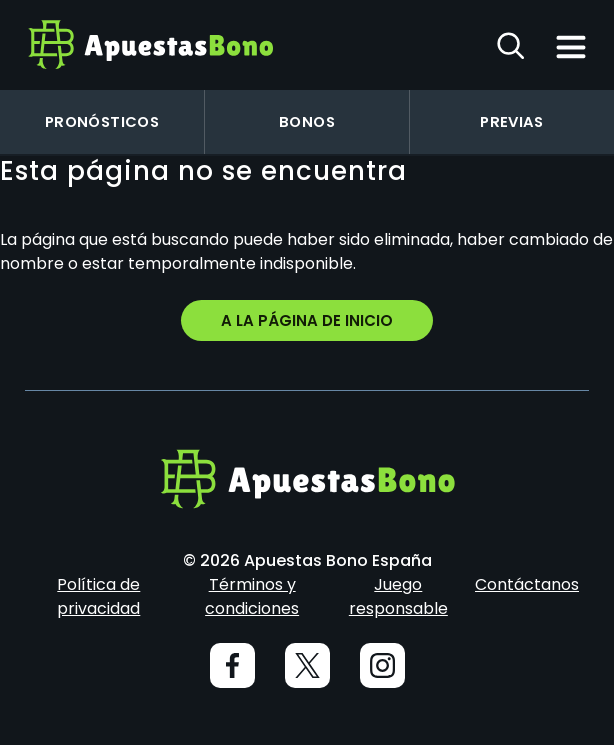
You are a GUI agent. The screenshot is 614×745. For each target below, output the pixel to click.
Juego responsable (398, 596)
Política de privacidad (98, 596)
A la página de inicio (307, 320)
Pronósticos (102, 122)
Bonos (307, 122)
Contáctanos (527, 584)
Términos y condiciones (252, 596)
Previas (511, 122)
